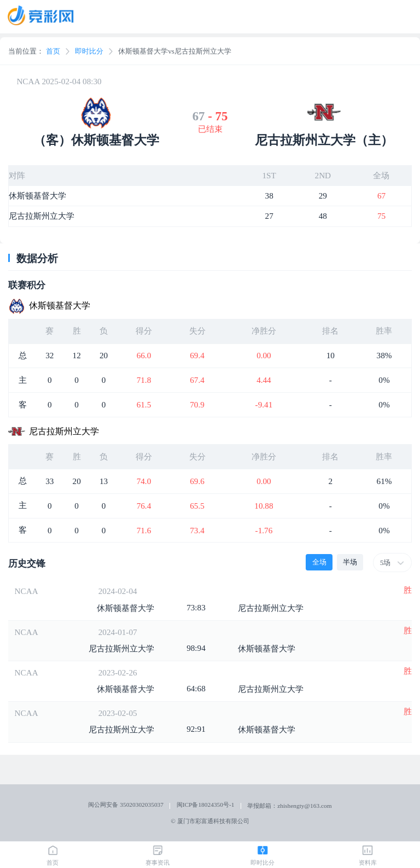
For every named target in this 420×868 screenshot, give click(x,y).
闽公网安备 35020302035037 (126, 805)
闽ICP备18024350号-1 (206, 805)
